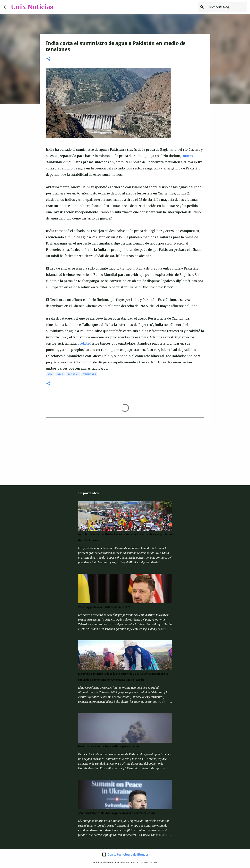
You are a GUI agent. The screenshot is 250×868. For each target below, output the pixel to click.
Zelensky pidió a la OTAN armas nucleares (105, 607)
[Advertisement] (67, 454)
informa (188, 156)
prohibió (84, 343)
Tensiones (89, 374)
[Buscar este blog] (226, 7)
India (60, 374)
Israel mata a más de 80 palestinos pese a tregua (109, 746)
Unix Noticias (32, 7)
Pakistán (73, 374)
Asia (50, 374)
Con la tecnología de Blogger (125, 855)
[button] (48, 59)
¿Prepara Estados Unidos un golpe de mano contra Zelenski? (117, 813)
